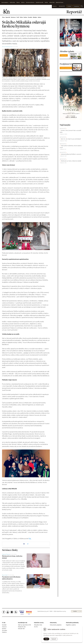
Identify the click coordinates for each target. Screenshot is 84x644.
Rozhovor (13, 17)
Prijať (46, 639)
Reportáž (8, 17)
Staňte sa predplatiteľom (67, 68)
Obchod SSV (62, 6)
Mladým (35, 17)
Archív (75, 611)
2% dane (5, 630)
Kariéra (4, 629)
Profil (18, 17)
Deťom (39, 17)
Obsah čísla (64, 55)
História (4, 632)
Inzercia (55, 6)
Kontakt (4, 625)
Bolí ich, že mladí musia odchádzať (71, 139)
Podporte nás (22, 627)
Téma (3, 17)
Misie (21, 17)
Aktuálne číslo (38, 625)
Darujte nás (21, 629)
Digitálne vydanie (71, 625)
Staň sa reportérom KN (24, 625)
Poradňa (30, 17)
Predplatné (76, 6)
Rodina (25, 17)
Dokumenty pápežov (56, 625)
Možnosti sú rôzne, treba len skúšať (71, 161)
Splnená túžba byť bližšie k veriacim (71, 154)
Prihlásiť (69, 6)
